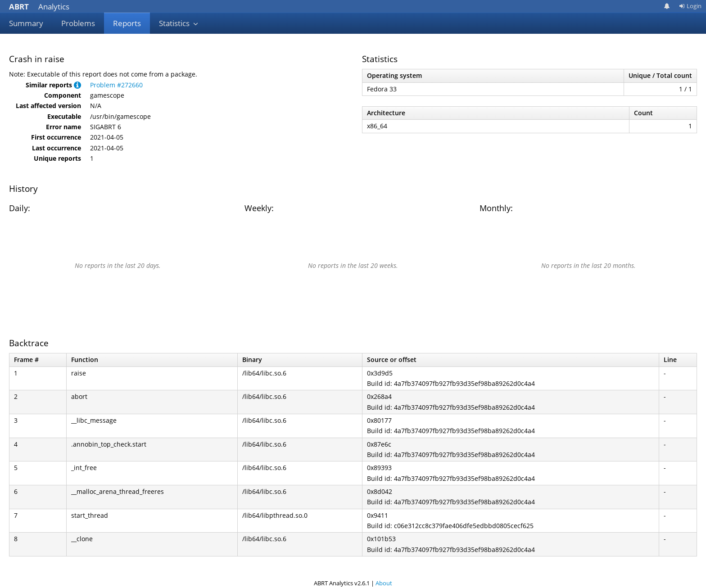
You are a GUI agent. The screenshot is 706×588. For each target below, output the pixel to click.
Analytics (39, 7)
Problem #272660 (116, 85)
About (384, 583)
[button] (77, 85)
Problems (78, 23)
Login (690, 6)
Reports (127, 23)
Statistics (179, 23)
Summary (26, 23)
